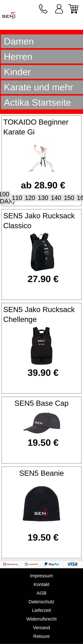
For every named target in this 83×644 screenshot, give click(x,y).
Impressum (41, 576)
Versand (41, 628)
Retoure (42, 636)
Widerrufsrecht (41, 619)
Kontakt (41, 584)
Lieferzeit (41, 610)
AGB (41, 593)
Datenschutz (42, 602)
